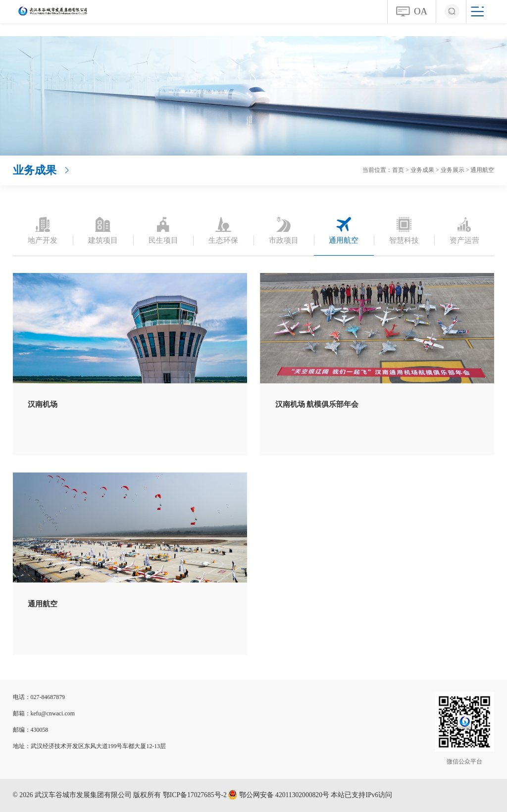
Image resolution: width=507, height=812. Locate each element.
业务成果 (422, 170)
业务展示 (453, 170)
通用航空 (482, 170)
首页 (398, 170)
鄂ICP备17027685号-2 (195, 795)
